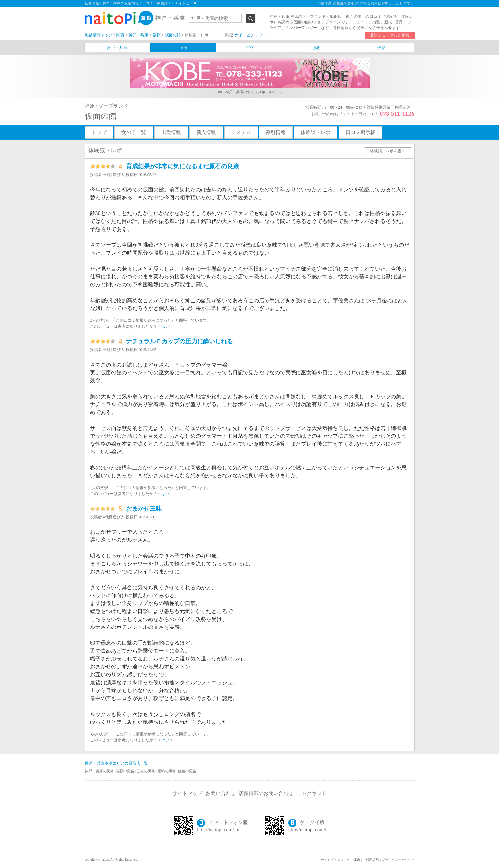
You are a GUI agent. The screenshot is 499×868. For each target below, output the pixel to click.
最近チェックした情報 (390, 35)
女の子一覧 (134, 132)
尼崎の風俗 (167, 771)
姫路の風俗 (187, 771)
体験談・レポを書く (388, 151)
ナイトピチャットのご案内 (340, 860)
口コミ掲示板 (360, 132)
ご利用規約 (371, 860)
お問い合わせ (221, 793)
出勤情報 (171, 132)
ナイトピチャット (250, 35)
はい (165, 326)
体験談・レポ (316, 132)
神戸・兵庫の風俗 (100, 771)
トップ (99, 132)
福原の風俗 (126, 771)
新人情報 (206, 132)
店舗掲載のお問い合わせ (266, 793)
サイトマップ (187, 793)
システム (241, 132)
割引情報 (276, 132)
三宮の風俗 (146, 771)
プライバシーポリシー (398, 860)
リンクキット (312, 793)
